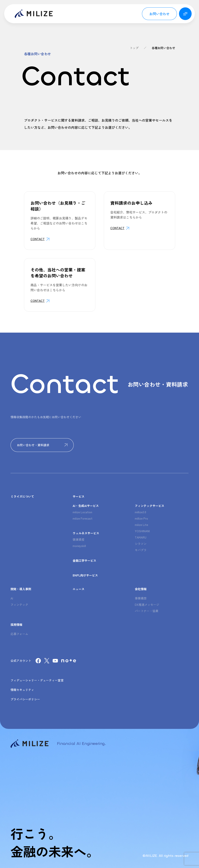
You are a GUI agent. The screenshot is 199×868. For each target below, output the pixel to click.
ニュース (79, 589)
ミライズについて (22, 496)
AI (12, 598)
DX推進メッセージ (147, 605)
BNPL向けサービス (85, 575)
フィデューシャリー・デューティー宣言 (37, 680)
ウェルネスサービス (86, 533)
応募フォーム (19, 634)
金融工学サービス (84, 560)
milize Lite (141, 525)
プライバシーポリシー (25, 699)
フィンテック (19, 605)
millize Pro (141, 518)
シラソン (141, 544)
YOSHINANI (142, 531)
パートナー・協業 (147, 611)
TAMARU (141, 537)
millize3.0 (140, 512)
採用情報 (16, 625)
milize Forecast (83, 518)
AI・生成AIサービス (86, 506)
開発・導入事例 (21, 589)
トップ (134, 48)
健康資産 (79, 539)
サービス (79, 496)
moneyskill (79, 546)
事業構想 (141, 598)
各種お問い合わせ (163, 48)
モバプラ (141, 550)
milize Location (82, 512)
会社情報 (141, 589)
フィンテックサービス (150, 506)
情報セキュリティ (22, 690)
